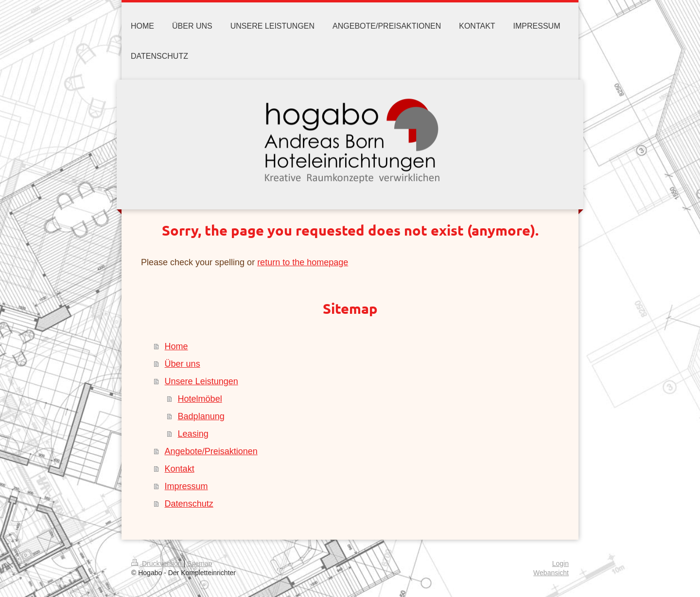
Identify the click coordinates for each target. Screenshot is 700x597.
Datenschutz (189, 504)
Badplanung (201, 416)
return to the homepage (303, 262)
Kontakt (180, 469)
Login (560, 563)
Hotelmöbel (200, 399)
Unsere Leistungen (201, 381)
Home (176, 346)
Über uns (183, 364)
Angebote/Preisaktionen (211, 451)
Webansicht (551, 573)
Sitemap (200, 563)
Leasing (193, 434)
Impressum (186, 486)
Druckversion (157, 563)
